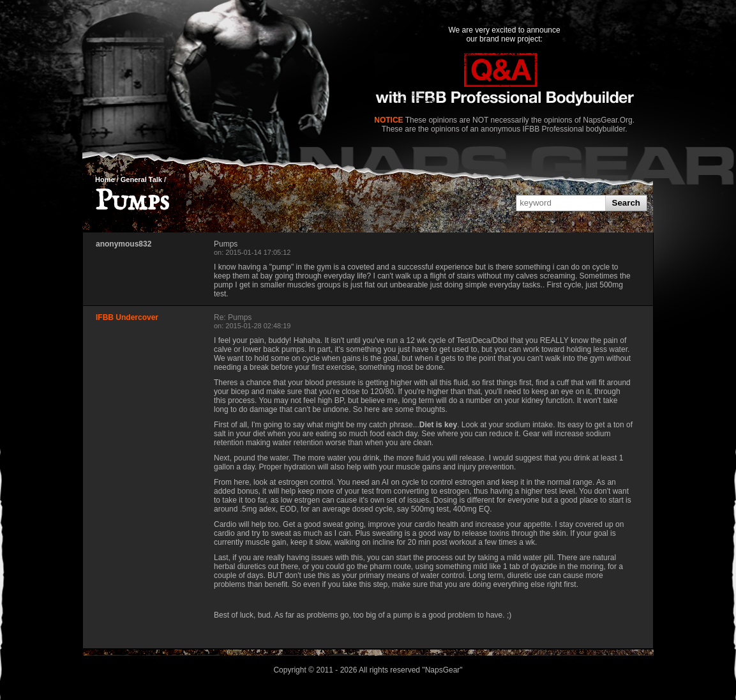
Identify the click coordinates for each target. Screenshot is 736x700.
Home (105, 179)
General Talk (141, 179)
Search (626, 203)
